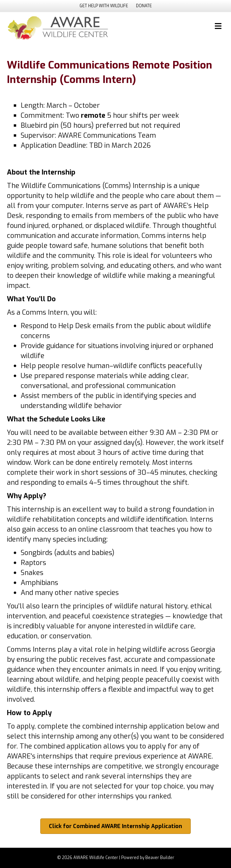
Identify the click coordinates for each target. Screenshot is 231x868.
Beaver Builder (160, 858)
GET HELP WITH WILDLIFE (104, 6)
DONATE (144, 6)
